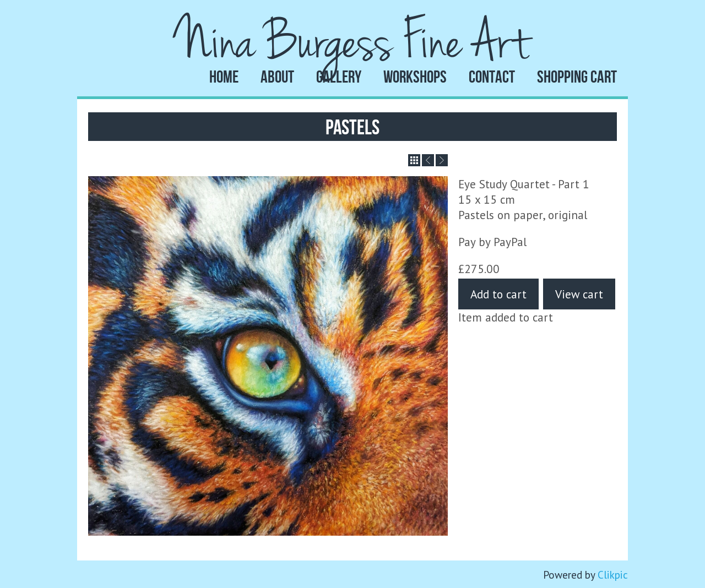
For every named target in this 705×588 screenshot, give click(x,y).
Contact (492, 77)
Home (224, 77)
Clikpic (613, 575)
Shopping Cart (577, 77)
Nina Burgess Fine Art (352, 43)
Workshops (415, 77)
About (277, 77)
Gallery (339, 77)
